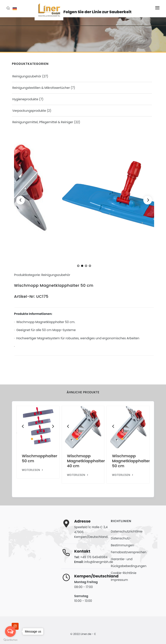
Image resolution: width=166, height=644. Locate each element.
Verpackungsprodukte (29, 111)
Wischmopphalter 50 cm (40, 458)
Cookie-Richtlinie (124, 573)
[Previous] (21, 200)
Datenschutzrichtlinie (127, 531)
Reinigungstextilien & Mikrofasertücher (41, 88)
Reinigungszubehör (27, 76)
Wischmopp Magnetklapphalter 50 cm (131, 461)
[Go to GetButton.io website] (10, 640)
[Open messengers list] (10, 631)
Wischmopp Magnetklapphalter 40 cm (86, 461)
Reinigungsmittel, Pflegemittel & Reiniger (43, 122)
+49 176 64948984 (94, 557)
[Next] (148, 200)
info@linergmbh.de (99, 562)
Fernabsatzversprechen (129, 552)
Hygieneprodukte (25, 99)
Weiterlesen (33, 470)
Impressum (119, 580)
